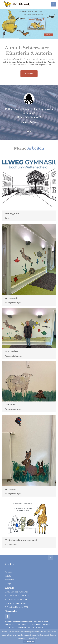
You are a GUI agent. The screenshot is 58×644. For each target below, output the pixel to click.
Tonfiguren (10, 580)
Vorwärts (49, 110)
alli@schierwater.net (19, 592)
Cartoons (9, 572)
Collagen (8, 583)
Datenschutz (21, 603)
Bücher (8, 568)
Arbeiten (29, 74)
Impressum (10, 603)
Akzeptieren (29, 641)
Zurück (8, 110)
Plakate (8, 576)
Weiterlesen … (34, 638)
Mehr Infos (48, 35)
